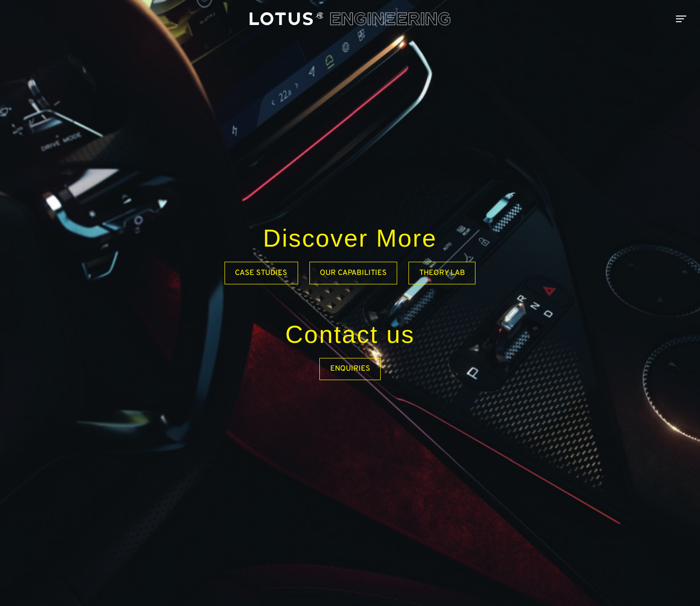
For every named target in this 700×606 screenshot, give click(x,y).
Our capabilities (353, 273)
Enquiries (350, 369)
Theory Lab (442, 273)
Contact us (350, 334)
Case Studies (261, 273)
